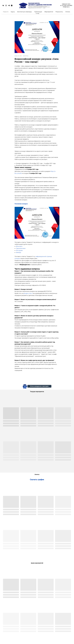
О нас (38, 13)
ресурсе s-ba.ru (28, 293)
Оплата (68, 12)
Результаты (59, 12)
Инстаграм (19, 250)
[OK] (6, 6)
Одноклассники (21, 248)
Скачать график (37, 480)
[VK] (3, 6)
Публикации (38, 12)
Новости (6, 12)
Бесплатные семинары (25, 12)
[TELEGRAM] (9, 6)
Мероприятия (49, 12)
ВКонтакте (19, 246)
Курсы (13, 12)
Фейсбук (19, 252)
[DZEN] (12, 6)
